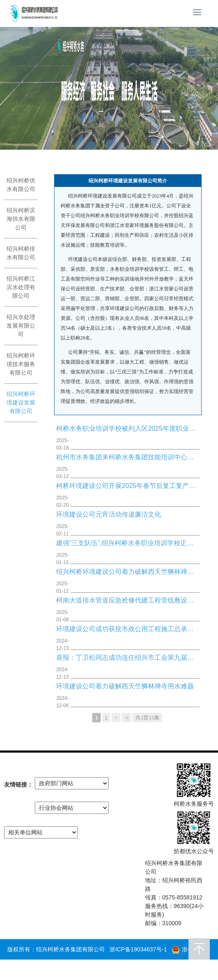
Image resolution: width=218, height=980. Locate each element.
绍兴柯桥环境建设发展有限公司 (21, 402)
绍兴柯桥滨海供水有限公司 (21, 219)
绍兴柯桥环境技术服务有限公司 (21, 364)
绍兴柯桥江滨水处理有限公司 (21, 287)
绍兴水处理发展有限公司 (21, 326)
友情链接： (18, 784)
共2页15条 (147, 718)
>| (127, 718)
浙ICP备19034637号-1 (138, 949)
